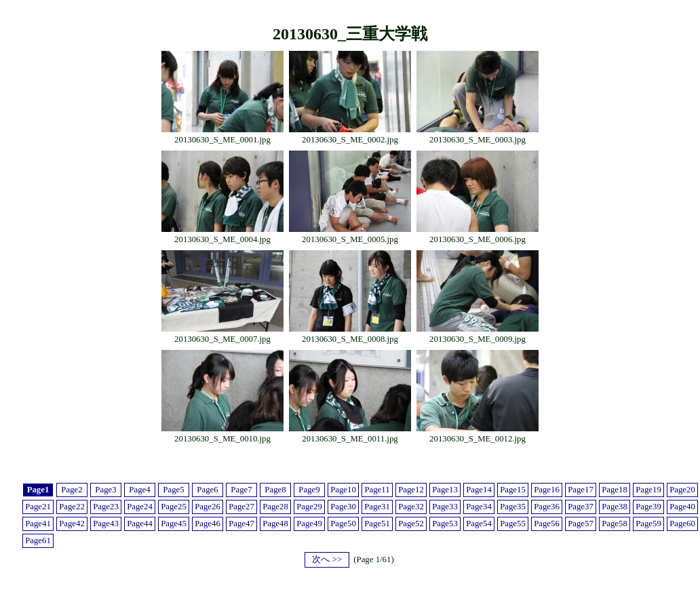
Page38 (615, 507)
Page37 (581, 507)
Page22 (72, 507)
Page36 (547, 507)
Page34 (479, 507)
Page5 (173, 490)
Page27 (241, 507)
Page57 (581, 524)
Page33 (445, 507)
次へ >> (327, 559)
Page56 (547, 524)
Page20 (682, 490)
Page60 (682, 524)
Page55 (513, 524)
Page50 (343, 524)
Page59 (648, 524)
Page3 (105, 490)
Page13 (445, 490)
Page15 (513, 490)
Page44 (140, 524)
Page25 (174, 507)
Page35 (513, 507)
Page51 (377, 524)
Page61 (38, 540)
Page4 (139, 490)
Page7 (241, 490)
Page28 (275, 507)
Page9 (309, 490)
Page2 (72, 490)
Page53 (445, 524)
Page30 (343, 507)
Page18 (615, 490)
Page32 (411, 507)
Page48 (275, 524)
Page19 (648, 490)
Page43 (106, 524)
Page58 (615, 524)
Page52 (411, 524)
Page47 (241, 524)
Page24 (140, 507)
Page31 (377, 507)
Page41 (38, 524)
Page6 (207, 490)
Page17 (581, 490)
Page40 (682, 507)
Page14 (479, 490)
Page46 (208, 524)
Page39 (648, 507)
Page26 (208, 507)
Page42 (72, 524)
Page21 (38, 507)
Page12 (411, 490)
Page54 (479, 524)
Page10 (343, 490)
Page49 (309, 524)
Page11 (377, 490)
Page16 (547, 490)
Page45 (174, 524)
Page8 (275, 490)
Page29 (309, 507)
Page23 (106, 507)
